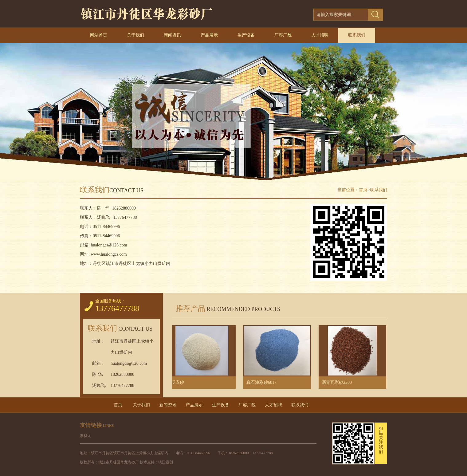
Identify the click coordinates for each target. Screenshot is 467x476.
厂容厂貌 (283, 35)
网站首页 (99, 35)
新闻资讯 (172, 35)
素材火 (85, 436)
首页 (363, 190)
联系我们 (357, 35)
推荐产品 (226, 309)
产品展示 (209, 35)
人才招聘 (320, 35)
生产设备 (246, 35)
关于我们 (135, 35)
